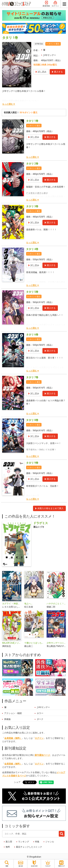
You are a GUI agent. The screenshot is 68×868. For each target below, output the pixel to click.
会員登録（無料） (13, 738)
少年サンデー (50, 55)
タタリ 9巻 (32, 463)
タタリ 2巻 (32, 164)
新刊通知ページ (42, 755)
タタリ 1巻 (32, 121)
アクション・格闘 (13, 713)
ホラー (40, 713)
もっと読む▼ (9, 104)
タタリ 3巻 (32, 206)
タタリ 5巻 (32, 292)
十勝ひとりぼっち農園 (34, 643)
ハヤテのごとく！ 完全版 (56, 604)
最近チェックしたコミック (29, 847)
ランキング (24, 842)
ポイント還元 (54, 44)
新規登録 (46, 4)
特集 (37, 842)
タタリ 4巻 (32, 249)
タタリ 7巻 (32, 377)
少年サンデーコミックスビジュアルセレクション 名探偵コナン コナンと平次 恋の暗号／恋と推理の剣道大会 (56, 643)
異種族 (7, 719)
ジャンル (50, 842)
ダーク (40, 719)
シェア (17, 782)
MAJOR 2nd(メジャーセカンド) (12, 643)
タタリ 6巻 (32, 335)
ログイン (55, 4)
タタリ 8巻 (32, 420)
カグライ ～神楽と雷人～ (12, 604)
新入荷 (9, 842)
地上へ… (28, 604)
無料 (8, 847)
